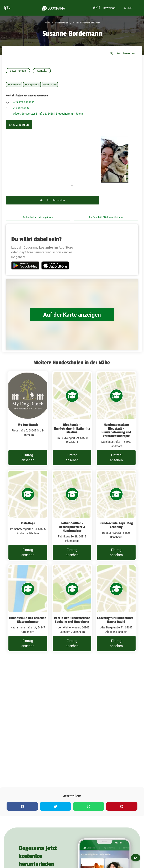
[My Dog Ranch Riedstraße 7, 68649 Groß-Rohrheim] (28, 419)
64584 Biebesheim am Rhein (86, 23)
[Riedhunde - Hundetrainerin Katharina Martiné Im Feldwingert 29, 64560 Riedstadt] (72, 419)
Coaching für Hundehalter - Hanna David (116, 620)
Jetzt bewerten (122, 53)
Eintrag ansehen (28, 458)
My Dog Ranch (28, 425)
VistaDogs (28, 523)
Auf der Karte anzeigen (72, 315)
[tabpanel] (115, 159)
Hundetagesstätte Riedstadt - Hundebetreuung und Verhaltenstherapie (116, 430)
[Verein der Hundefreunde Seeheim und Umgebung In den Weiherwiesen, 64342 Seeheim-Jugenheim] (72, 608)
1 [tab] (72, 185)
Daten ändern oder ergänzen (38, 217)
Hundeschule (14, 85)
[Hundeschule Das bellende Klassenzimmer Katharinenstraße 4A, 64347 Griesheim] (28, 608)
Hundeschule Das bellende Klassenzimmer (28, 620)
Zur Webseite (21, 108)
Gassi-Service (50, 85)
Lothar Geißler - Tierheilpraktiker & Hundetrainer (72, 527)
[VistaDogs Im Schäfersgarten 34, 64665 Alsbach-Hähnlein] (28, 515)
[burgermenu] (7, 8)
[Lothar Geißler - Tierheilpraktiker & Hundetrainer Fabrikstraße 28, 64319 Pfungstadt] (72, 515)
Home (48, 23)
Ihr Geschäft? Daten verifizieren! (106, 217)
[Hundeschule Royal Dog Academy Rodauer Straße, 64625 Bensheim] (116, 515)
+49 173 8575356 (24, 102)
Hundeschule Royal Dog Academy (116, 525)
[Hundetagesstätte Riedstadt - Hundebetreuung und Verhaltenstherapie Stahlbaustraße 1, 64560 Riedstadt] (116, 419)
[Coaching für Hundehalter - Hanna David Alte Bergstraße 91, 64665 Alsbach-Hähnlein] (116, 608)
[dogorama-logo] (54, 8)
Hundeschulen (61, 23)
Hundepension (32, 85)
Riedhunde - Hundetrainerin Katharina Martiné (72, 428)
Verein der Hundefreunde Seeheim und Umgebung (72, 620)
